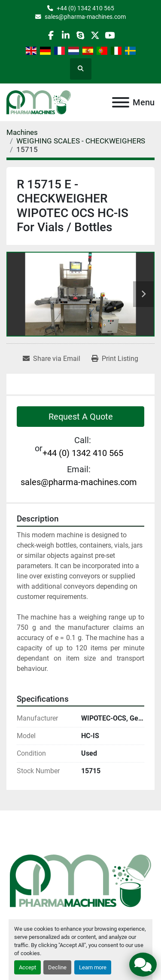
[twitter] (95, 35)
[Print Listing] (115, 359)
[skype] (80, 35)
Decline (57, 967)
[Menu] (121, 102)
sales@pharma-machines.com (85, 17)
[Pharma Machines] (80, 880)
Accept (27, 967)
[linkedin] (65, 35)
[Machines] (22, 132)
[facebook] (51, 35)
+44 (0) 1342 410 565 (85, 8)
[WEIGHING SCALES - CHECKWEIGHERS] (81, 141)
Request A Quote (81, 417)
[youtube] (110, 35)
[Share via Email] (52, 359)
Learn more (93, 967)
